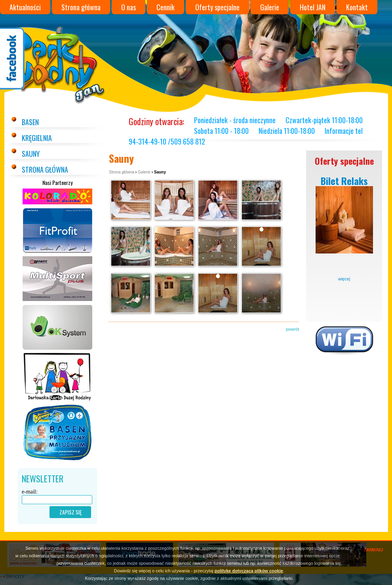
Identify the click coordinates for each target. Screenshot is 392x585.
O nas (128, 7)
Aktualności (25, 7)
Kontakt (357, 7)
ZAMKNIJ (374, 550)
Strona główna (81, 7)
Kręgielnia (37, 138)
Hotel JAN (313, 7)
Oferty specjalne (217, 7)
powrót (292, 329)
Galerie (270, 7)
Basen (30, 122)
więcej (344, 279)
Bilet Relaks (344, 181)
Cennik (166, 7)
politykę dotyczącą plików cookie (249, 571)
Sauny (31, 154)
